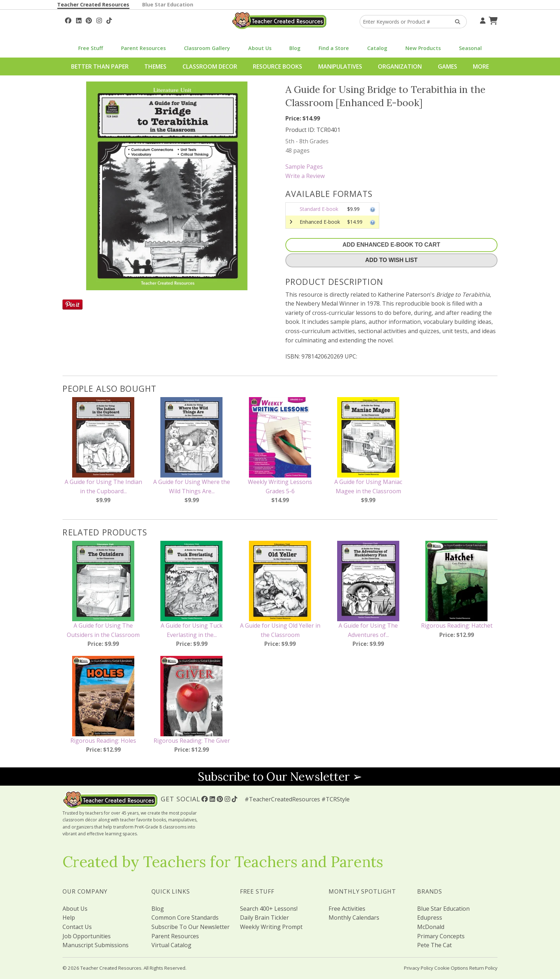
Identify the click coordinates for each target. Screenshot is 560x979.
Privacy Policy (419, 968)
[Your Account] (482, 20)
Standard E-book (319, 209)
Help (69, 918)
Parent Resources (143, 48)
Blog (295, 48)
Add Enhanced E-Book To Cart (391, 245)
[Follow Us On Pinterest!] (89, 20)
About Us (260, 48)
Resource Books (277, 66)
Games (447, 66)
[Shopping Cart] (492, 20)
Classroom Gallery (207, 48)
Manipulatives (340, 66)
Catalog (377, 48)
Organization (400, 66)
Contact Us (77, 927)
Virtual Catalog (171, 945)
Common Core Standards (185, 918)
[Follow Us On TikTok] (109, 20)
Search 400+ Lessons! (269, 909)
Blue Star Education (168, 4)
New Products (423, 48)
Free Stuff (91, 48)
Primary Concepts (441, 936)
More (481, 66)
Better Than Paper (100, 66)
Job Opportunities (87, 936)
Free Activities (347, 909)
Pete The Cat (434, 945)
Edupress (430, 918)
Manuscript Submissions (96, 945)
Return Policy (483, 968)
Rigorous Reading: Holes (103, 741)
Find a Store (334, 48)
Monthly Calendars (354, 918)
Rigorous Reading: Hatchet (457, 626)
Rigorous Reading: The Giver (192, 741)
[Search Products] (455, 22)
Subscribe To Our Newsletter (191, 927)
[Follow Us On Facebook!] (68, 20)
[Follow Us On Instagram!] (99, 20)
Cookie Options (451, 968)
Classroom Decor (210, 66)
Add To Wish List (391, 260)
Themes (155, 66)
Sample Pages (304, 167)
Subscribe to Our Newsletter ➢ (280, 777)
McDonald (431, 927)
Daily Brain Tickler (264, 918)
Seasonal (470, 48)
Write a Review (305, 176)
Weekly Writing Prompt (271, 927)
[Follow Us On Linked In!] (79, 20)
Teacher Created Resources (93, 4)
